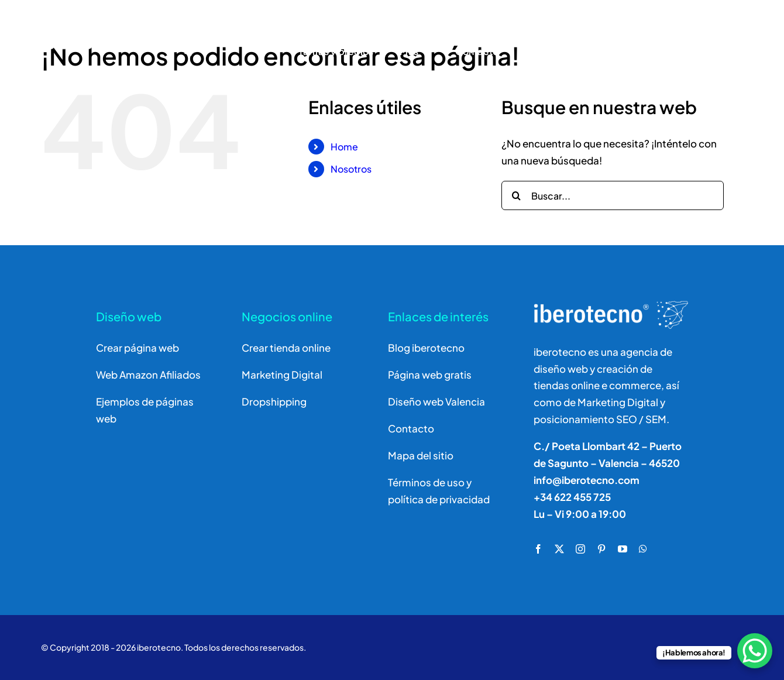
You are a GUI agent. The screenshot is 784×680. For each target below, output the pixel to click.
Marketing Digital (282, 375)
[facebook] (538, 549)
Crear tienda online (286, 348)
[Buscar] (628, 37)
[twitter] (559, 549)
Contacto (411, 428)
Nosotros (351, 169)
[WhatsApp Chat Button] (755, 651)
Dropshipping (274, 401)
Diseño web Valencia (436, 401)
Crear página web (137, 348)
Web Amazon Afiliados (148, 375)
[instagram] (580, 549)
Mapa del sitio (421, 455)
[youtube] (623, 549)
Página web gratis (430, 375)
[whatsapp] (643, 549)
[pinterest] (601, 549)
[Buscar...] (613, 195)
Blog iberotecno (426, 348)
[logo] (123, 22)
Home (344, 147)
